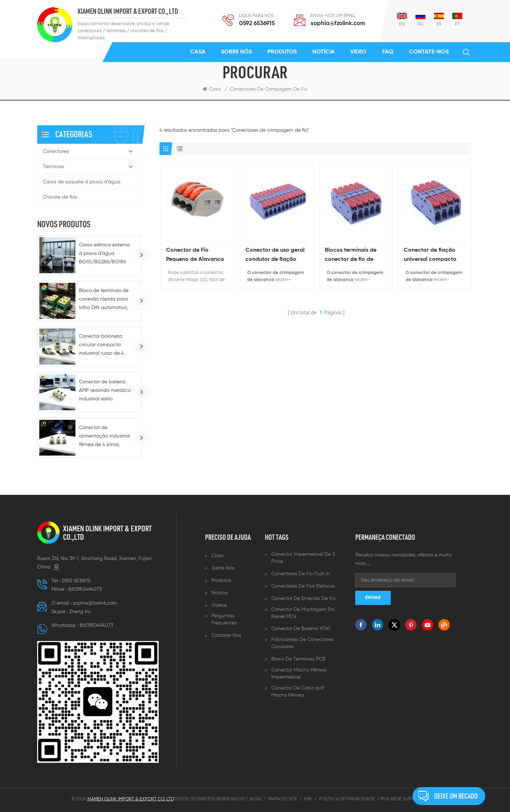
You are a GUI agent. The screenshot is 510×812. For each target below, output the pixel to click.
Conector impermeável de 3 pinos (303, 558)
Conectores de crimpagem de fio (269, 89)
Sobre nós (236, 52)
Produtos (282, 52)
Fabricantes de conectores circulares (302, 643)
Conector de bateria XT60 (301, 629)
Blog (256, 799)
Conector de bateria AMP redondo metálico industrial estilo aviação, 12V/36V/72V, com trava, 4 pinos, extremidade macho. (105, 391)
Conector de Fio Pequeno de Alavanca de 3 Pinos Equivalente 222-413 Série (195, 256)
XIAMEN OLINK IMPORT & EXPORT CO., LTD (128, 12)
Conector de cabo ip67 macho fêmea (298, 692)
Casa (198, 52)
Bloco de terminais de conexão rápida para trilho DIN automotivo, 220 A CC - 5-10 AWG (104, 300)
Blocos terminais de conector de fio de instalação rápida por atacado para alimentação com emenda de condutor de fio (354, 256)
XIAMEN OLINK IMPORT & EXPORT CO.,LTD (107, 533)
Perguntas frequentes (224, 619)
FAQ (388, 52)
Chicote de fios (60, 197)
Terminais (53, 167)
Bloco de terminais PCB (298, 659)
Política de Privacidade (347, 799)
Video (358, 52)
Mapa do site (283, 799)
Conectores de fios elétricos (303, 586)
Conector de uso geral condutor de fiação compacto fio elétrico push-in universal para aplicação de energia (275, 256)
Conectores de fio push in (301, 574)
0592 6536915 (257, 24)
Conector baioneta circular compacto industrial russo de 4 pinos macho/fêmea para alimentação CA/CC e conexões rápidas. (102, 346)
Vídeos (219, 605)
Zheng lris (80, 612)
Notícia (324, 52)
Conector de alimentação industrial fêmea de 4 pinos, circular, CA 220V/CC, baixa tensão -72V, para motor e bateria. (104, 437)
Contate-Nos (429, 52)
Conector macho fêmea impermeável (299, 674)
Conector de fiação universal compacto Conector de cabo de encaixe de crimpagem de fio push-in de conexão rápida (434, 256)
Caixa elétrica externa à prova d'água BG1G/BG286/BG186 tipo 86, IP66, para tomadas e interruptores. (104, 254)
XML (308, 799)
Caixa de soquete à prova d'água (82, 182)
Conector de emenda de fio (304, 599)
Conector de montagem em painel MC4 (303, 613)
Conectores (56, 151)
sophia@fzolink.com (338, 24)
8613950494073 (85, 589)
